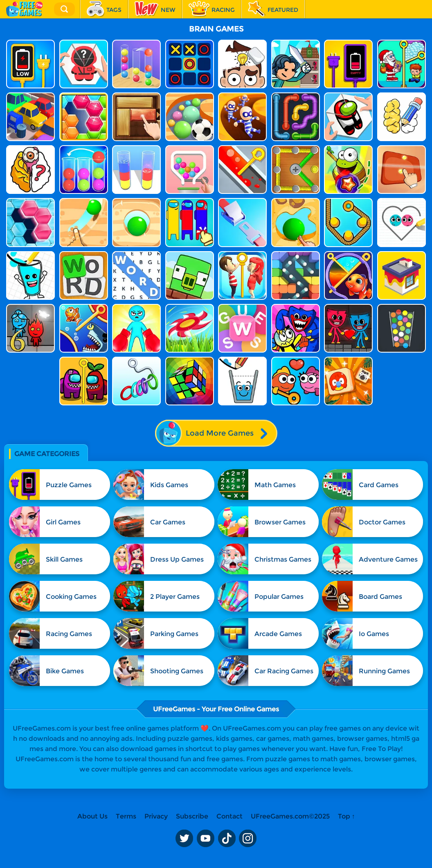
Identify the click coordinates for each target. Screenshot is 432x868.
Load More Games (216, 433)
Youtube (205, 839)
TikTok (227, 839)
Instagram (248, 839)
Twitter (184, 839)
